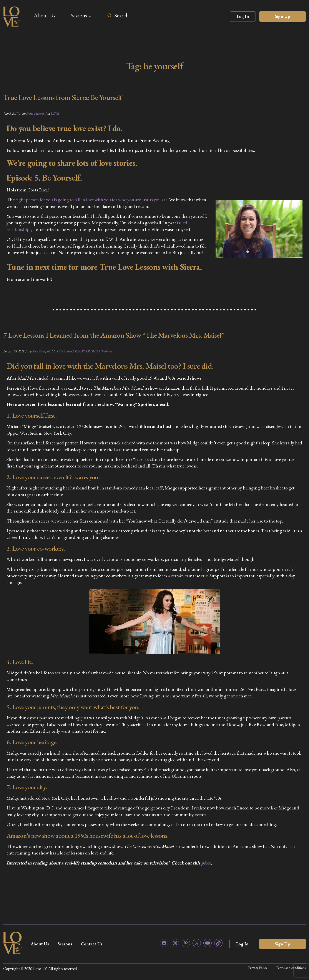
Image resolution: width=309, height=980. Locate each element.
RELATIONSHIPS (87, 351)
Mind (70, 351)
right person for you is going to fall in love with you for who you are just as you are (91, 200)
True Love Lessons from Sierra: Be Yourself (63, 97)
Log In (243, 16)
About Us (44, 15)
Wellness (106, 351)
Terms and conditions (291, 968)
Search (121, 15)
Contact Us (92, 944)
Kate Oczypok (41, 351)
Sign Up (282, 16)
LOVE (55, 113)
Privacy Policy (258, 968)
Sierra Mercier (35, 113)
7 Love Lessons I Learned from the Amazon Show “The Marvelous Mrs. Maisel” (114, 335)
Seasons (79, 15)
